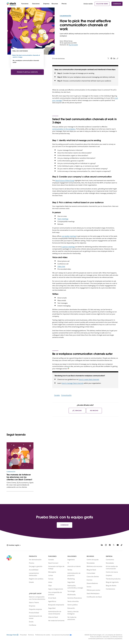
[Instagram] (106, 545)
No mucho (94, 411)
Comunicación (66, 395)
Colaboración (65, 16)
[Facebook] (110, 545)
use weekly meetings (69, 236)
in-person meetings (68, 247)
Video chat (61, 266)
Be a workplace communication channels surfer (26, 61)
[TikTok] (122, 545)
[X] (114, 545)
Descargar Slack (13, 635)
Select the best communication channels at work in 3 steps (26, 56)
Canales (57, 395)
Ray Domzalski (73, 45)
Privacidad (23, 635)
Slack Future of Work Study (65, 180)
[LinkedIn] (102, 545)
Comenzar (117, 4)
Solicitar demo (102, 4)
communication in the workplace (64, 129)
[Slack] (11, 4)
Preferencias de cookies (43, 635)
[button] (14, 545)
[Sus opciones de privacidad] (61, 635)
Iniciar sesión (88, 4)
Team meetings (63, 219)
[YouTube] (118, 545)
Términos (31, 635)
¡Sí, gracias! (77, 411)
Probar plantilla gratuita (27, 72)
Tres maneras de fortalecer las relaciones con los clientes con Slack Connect (19, 477)
